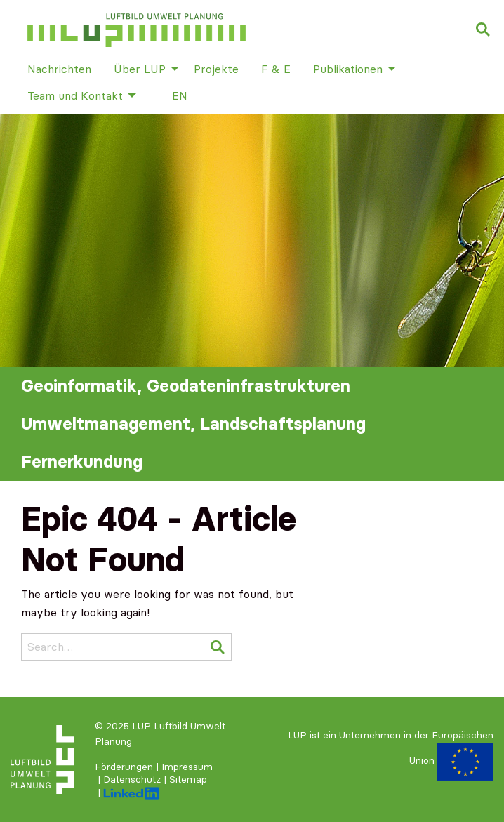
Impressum (187, 767)
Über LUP (140, 69)
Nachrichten (59, 69)
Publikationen (348, 69)
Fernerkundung (82, 462)
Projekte (216, 69)
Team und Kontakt (75, 95)
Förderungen (124, 767)
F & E (276, 69)
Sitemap (188, 779)
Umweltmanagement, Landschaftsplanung (193, 424)
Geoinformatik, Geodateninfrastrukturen (186, 386)
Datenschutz (132, 779)
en (180, 95)
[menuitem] (59, 68)
